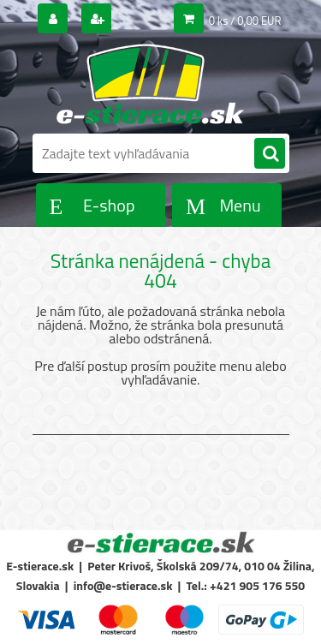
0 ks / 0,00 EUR (245, 21)
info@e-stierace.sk (123, 585)
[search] (270, 154)
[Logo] (150, 84)
